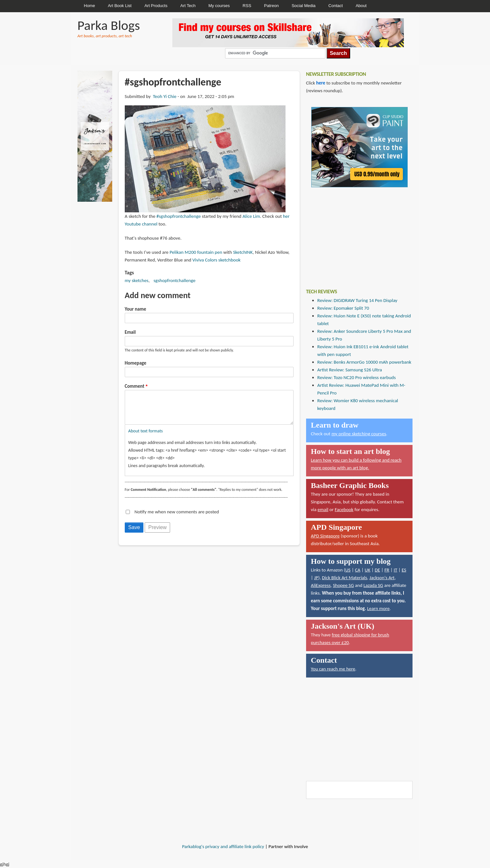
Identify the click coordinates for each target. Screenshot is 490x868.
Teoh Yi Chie (164, 96)
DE (377, 570)
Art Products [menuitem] (156, 6)
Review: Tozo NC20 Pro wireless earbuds (357, 377)
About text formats (145, 437)
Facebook (344, 509)
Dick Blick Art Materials (345, 578)
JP (316, 578)
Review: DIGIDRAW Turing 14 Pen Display (357, 300)
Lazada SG (373, 585)
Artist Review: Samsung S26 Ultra (350, 370)
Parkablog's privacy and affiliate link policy (223, 846)
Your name (136, 309)
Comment (135, 386)
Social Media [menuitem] (304, 6)
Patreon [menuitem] (271, 6)
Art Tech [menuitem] (188, 6)
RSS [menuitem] (247, 6)
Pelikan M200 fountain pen (196, 252)
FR (387, 570)
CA (358, 570)
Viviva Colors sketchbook (216, 260)
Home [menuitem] (90, 6)
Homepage (136, 363)
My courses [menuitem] (219, 6)
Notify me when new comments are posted (177, 518)
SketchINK (243, 252)
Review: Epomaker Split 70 (343, 308)
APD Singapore (325, 536)
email (323, 509)
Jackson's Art (382, 578)
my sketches (137, 280)
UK (367, 570)
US (348, 570)
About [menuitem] (361, 6)
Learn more (378, 608)
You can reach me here (333, 669)
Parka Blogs (109, 25)
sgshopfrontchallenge (174, 280)
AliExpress (321, 585)
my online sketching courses (359, 434)
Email (130, 332)
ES (404, 570)
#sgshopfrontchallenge (179, 216)
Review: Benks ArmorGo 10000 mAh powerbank (364, 362)
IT (395, 570)
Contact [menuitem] (336, 6)
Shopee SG (343, 585)
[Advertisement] (354, 233)
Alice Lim (251, 216)
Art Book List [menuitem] (120, 6)
